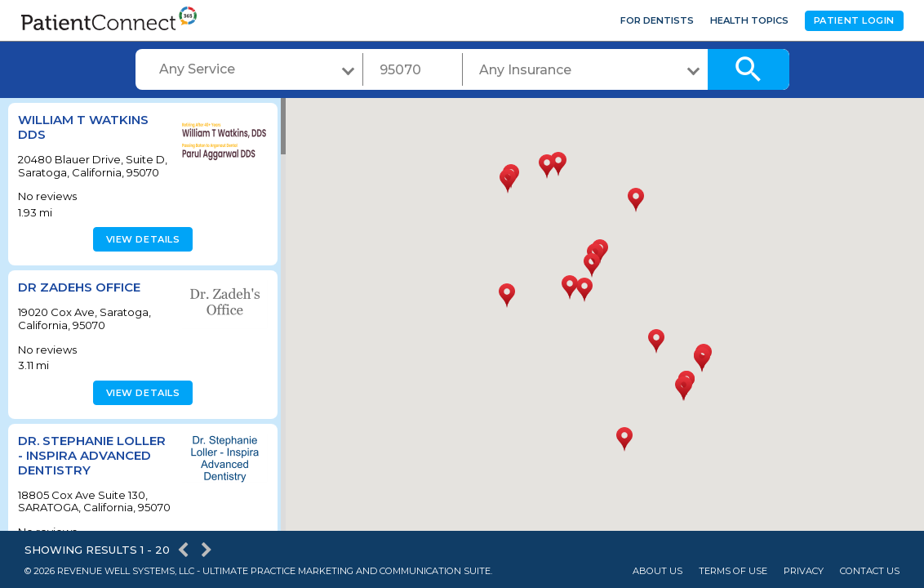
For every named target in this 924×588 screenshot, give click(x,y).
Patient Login (854, 20)
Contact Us (870, 571)
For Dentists (657, 20)
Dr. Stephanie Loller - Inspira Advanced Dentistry (92, 455)
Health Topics (749, 20)
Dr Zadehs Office (79, 287)
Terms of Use (733, 571)
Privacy (804, 571)
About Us (657, 571)
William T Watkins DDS (83, 127)
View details (141, 239)
